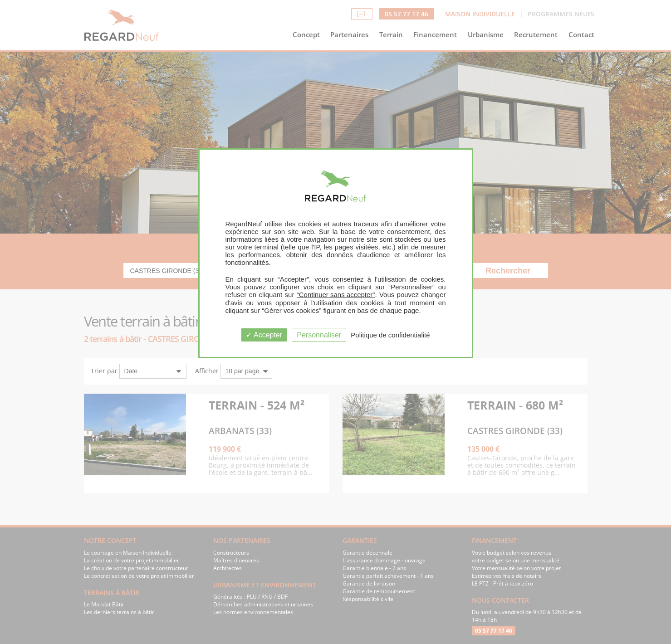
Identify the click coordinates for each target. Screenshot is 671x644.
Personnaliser (319, 335)
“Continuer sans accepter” (336, 295)
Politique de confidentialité (390, 335)
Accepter (264, 335)
